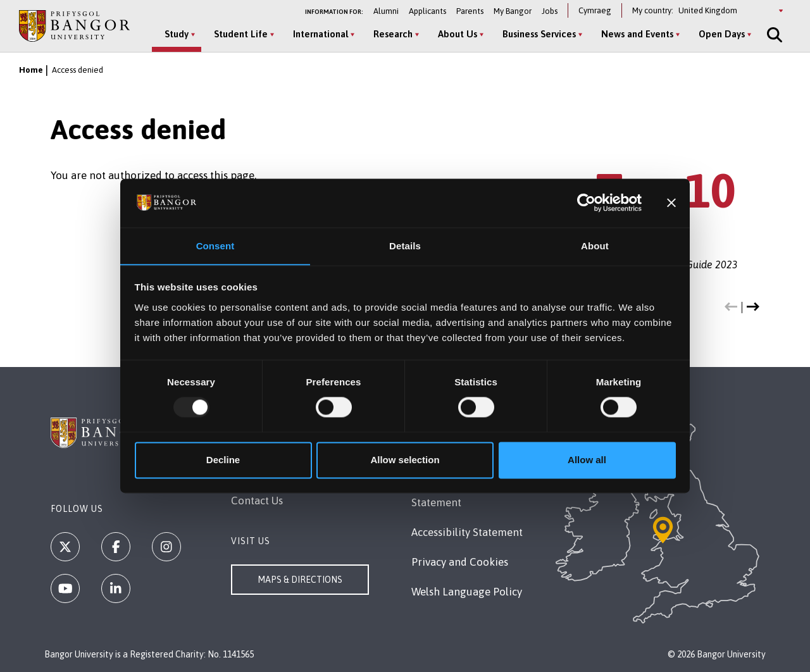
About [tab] (595, 246)
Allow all (587, 460)
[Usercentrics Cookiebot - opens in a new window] (586, 202)
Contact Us (257, 501)
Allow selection (405, 460)
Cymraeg (595, 10)
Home (31, 70)
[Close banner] (671, 202)
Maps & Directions (300, 580)
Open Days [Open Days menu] (722, 34)
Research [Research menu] (393, 34)
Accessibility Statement (467, 532)
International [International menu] (321, 34)
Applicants (427, 11)
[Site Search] (773, 35)
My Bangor (513, 11)
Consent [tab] (215, 246)
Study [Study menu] (177, 34)
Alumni (386, 11)
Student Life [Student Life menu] (241, 34)
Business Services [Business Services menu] (539, 34)
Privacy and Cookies (460, 562)
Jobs (550, 11)
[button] (731, 308)
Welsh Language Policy (467, 592)
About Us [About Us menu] (458, 34)
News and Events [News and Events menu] (637, 34)
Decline (223, 460)
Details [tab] (405, 246)
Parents (470, 11)
